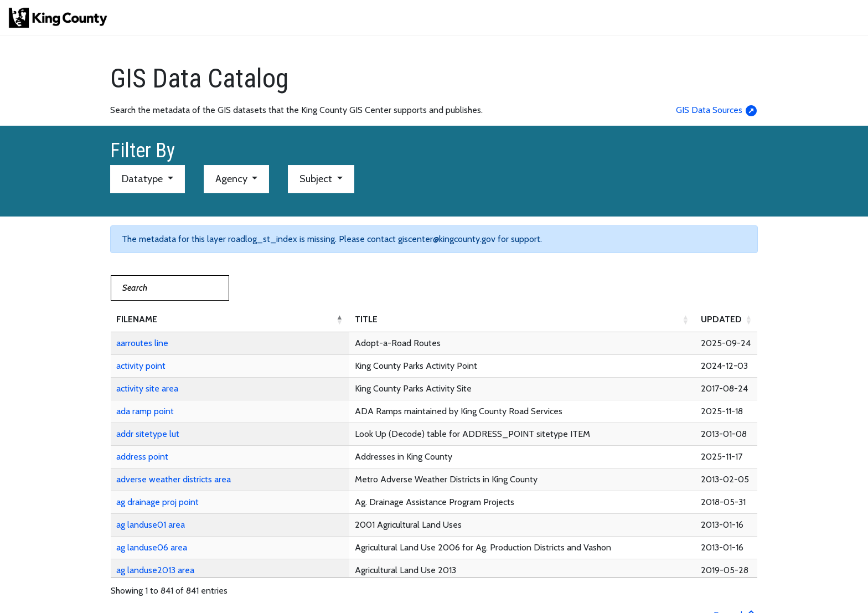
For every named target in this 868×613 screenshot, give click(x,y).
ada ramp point (145, 411)
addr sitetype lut (148, 434)
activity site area (147, 388)
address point (142, 457)
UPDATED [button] (721, 319)
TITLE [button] (366, 319)
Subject (317, 179)
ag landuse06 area (152, 547)
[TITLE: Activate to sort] (522, 320)
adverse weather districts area (174, 479)
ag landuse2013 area (155, 570)
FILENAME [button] (137, 319)
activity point (141, 366)
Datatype (143, 179)
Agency (232, 179)
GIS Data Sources (717, 110)
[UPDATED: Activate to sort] (727, 320)
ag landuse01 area (151, 525)
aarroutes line (142, 343)
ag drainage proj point (157, 502)
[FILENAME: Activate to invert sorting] (230, 320)
